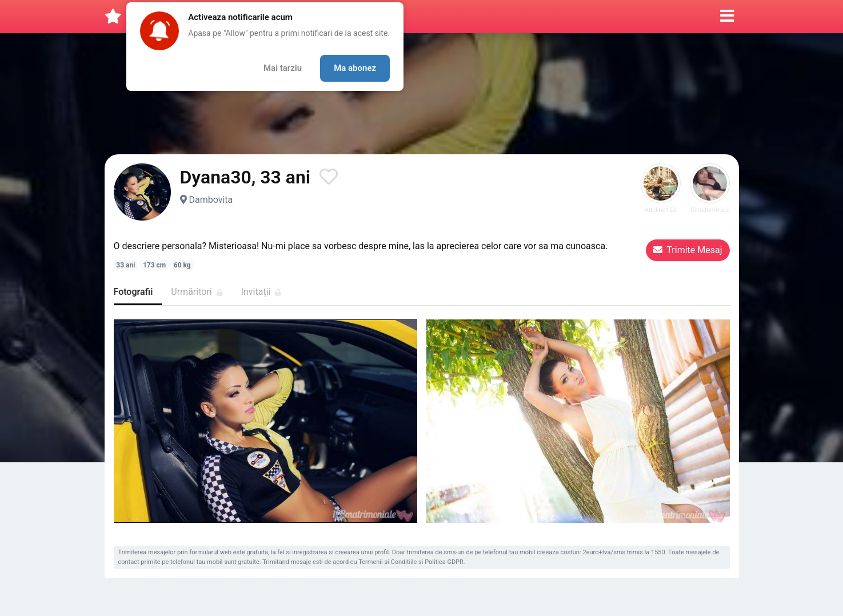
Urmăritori (197, 292)
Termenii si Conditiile (387, 562)
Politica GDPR (444, 562)
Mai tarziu (283, 68)
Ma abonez (355, 68)
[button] (727, 17)
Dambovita (211, 200)
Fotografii (133, 292)
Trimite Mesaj (688, 250)
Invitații (261, 292)
